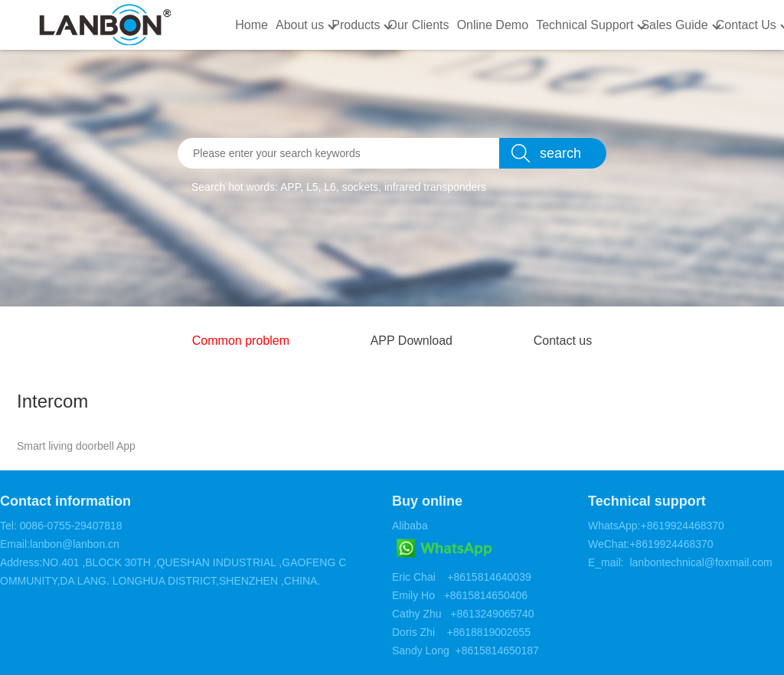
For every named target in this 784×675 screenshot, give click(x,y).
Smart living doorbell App (76, 446)
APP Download (412, 341)
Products (356, 25)
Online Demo (493, 25)
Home (252, 25)
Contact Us (746, 25)
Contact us (563, 341)
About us (300, 25)
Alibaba (410, 526)
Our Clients (419, 25)
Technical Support (585, 25)
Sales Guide (674, 25)
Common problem (241, 341)
